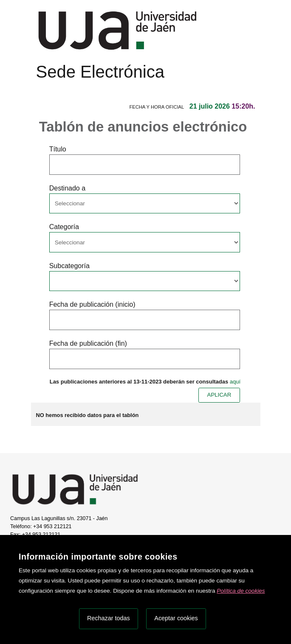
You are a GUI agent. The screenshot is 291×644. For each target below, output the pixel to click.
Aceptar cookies (176, 618)
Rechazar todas (109, 618)
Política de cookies (241, 591)
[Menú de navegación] (43, 88)
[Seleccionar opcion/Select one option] (145, 204)
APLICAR (219, 395)
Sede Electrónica (100, 72)
